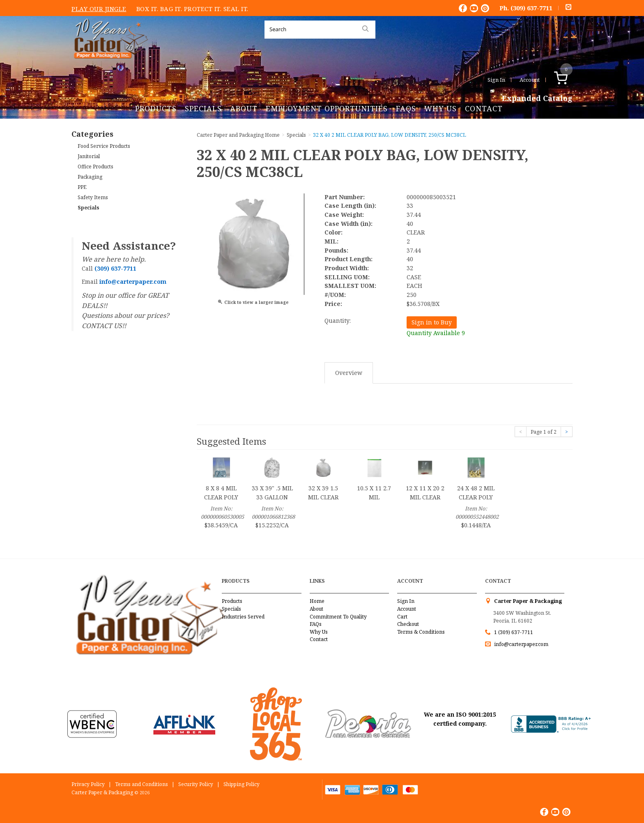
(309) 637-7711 (531, 8)
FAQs (406, 108)
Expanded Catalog (537, 99)
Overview (349, 373)
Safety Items (93, 197)
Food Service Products (104, 146)
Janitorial (89, 156)
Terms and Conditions (141, 784)
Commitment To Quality (338, 617)
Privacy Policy (88, 784)
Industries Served (243, 617)
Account (530, 80)
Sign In (496, 80)
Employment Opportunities (327, 108)
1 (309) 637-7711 (514, 632)
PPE (82, 187)
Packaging (90, 177)
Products (156, 108)
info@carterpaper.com (521, 644)
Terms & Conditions (421, 632)
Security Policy (196, 784)
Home (317, 601)
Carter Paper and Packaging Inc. (109, 65)
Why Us (440, 108)
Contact (484, 108)
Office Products (95, 167)
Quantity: (338, 321)
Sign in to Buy (432, 322)
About (244, 108)
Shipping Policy (241, 784)
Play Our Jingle (99, 9)
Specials (203, 108)
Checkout (408, 624)
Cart (402, 617)
